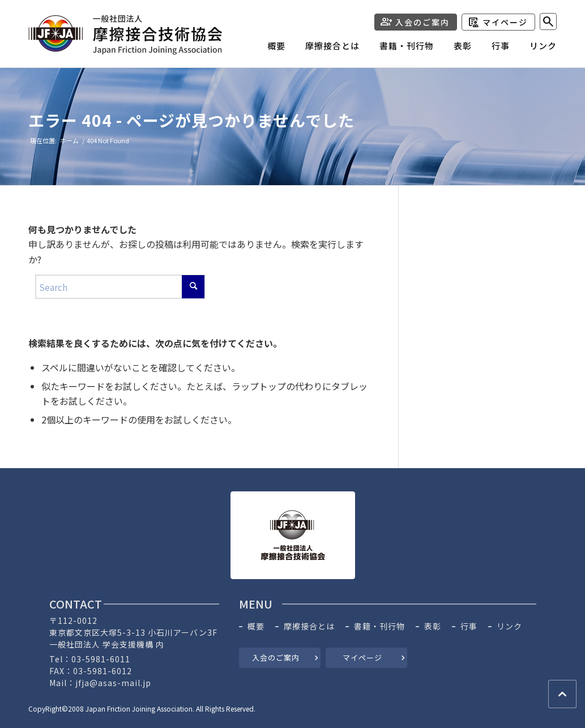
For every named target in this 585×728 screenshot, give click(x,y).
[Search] (548, 22)
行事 (469, 626)
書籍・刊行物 (379, 626)
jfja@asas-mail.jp (113, 683)
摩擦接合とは (309, 626)
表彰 (433, 626)
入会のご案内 (422, 22)
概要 (256, 626)
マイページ (505, 22)
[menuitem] (266, 49)
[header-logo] (125, 35)
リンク (509, 626)
